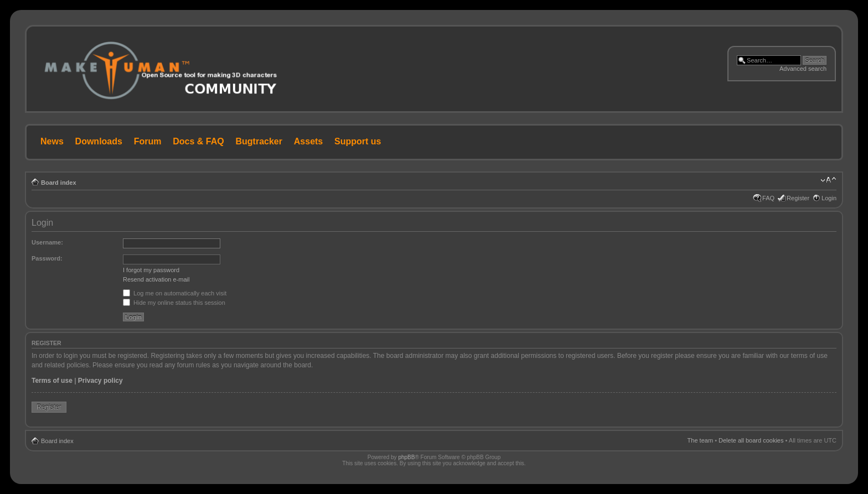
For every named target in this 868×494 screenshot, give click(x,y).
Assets (308, 141)
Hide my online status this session (174, 303)
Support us (358, 141)
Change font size (828, 180)
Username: (47, 242)
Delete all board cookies (751, 440)
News (52, 141)
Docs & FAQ (198, 141)
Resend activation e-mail (156, 279)
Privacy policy (100, 381)
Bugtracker (259, 141)
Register (798, 198)
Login (829, 198)
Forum (148, 141)
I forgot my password (151, 270)
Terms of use (52, 381)
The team (700, 440)
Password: (47, 258)
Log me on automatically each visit (175, 293)
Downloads (99, 141)
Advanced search (803, 69)
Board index (59, 183)
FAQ (768, 198)
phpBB (406, 457)
